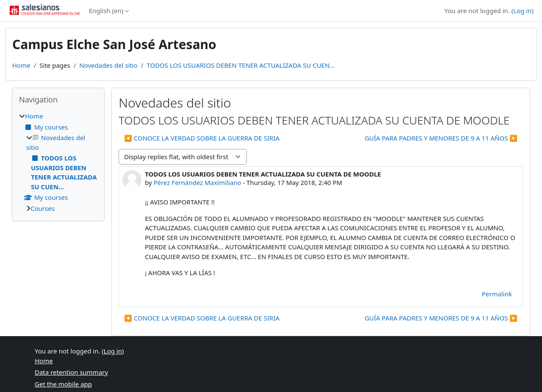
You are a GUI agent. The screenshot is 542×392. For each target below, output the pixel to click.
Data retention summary (71, 372)
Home (21, 65)
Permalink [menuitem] (497, 294)
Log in (522, 11)
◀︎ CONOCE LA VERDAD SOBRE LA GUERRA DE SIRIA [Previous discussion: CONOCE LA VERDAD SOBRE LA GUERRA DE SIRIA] (202, 138)
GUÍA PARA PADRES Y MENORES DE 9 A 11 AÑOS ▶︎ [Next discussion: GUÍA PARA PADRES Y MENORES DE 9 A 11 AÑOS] (441, 138)
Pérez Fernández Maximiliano (198, 182)
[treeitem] (58, 162)
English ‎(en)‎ (106, 11)
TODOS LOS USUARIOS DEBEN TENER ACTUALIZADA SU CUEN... (241, 65)
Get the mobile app (63, 384)
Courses (43, 208)
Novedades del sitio (108, 65)
